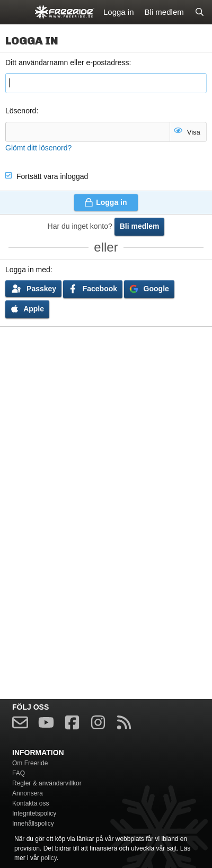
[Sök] (200, 12)
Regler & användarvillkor (47, 783)
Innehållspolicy (33, 824)
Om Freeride (30, 763)
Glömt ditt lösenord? (38, 148)
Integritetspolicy (34, 813)
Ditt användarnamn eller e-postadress (67, 62)
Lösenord (21, 111)
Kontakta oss (30, 803)
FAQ (19, 773)
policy (49, 858)
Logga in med (28, 270)
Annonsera (28, 793)
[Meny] (15, 12)
